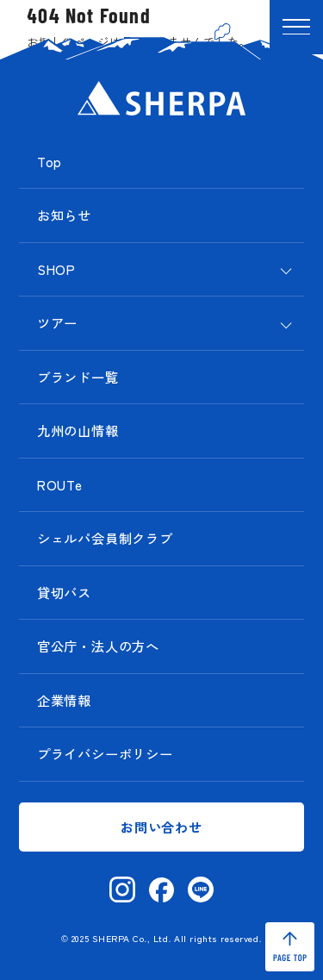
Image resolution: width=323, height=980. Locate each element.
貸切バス (64, 592)
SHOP (56, 269)
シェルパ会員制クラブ (105, 538)
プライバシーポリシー (105, 753)
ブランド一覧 (78, 377)
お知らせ (64, 215)
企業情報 (64, 700)
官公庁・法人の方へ (98, 646)
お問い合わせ (161, 827)
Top (50, 161)
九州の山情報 (78, 430)
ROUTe (60, 484)
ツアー (57, 322)
